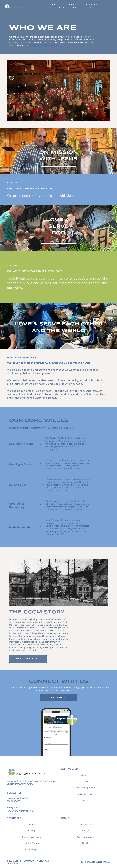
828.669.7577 (13, 801)
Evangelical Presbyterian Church (45, 45)
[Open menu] (110, 6)
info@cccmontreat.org (17, 798)
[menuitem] (54, 5)
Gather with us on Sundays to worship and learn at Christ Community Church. (32, 782)
